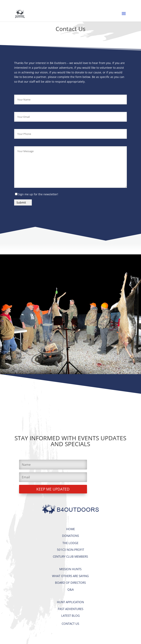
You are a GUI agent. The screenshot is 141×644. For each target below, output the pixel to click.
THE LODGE (70, 543)
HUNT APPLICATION (70, 602)
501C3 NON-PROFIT (70, 550)
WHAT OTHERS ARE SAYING (70, 576)
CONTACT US (70, 624)
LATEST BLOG (70, 616)
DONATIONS (70, 536)
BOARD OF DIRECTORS (70, 583)
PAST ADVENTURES (70, 609)
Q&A (70, 589)
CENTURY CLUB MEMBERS (70, 556)
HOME (70, 529)
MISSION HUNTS (70, 569)
